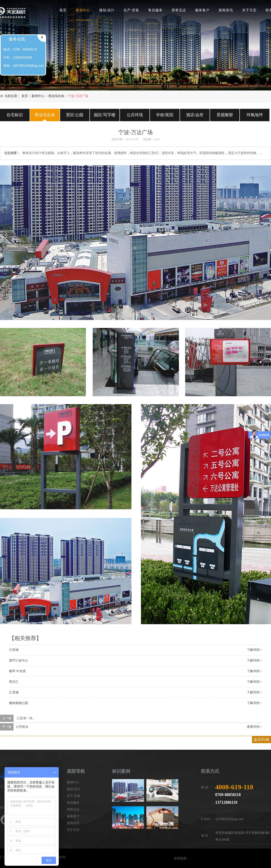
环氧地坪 (255, 115)
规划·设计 (107, 10)
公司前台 (22, 727)
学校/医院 (165, 115)
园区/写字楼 (105, 115)
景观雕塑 (225, 115)
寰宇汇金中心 (19, 660)
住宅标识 (15, 115)
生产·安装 (131, 10)
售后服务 (155, 10)
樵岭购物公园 (19, 703)
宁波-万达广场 (78, 96)
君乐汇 (14, 682)
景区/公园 (75, 115)
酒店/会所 (195, 115)
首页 (63, 10)
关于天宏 (249, 10)
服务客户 (202, 10)
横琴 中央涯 (17, 671)
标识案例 (121, 771)
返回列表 (262, 740)
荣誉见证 (179, 10)
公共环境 (135, 115)
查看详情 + (254, 727)
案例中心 (83, 10)
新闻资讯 (226, 10)
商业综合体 (56, 96)
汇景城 (14, 692)
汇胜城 (14, 650)
